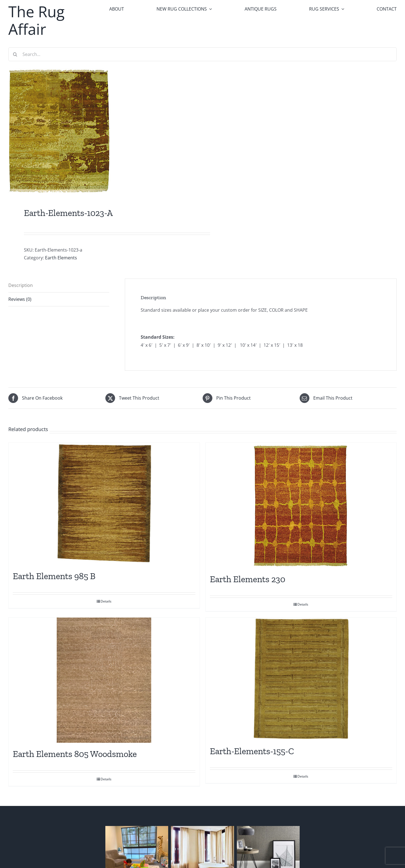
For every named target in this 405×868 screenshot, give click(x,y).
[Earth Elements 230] (301, 505)
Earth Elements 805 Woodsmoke (75, 754)
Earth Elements (61, 258)
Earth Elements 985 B (54, 576)
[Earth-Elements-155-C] (301, 679)
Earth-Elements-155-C (252, 751)
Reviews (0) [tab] (20, 299)
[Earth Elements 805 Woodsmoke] (104, 680)
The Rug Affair (36, 20)
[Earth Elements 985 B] (104, 504)
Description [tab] (21, 285)
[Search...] (202, 54)
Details (106, 601)
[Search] (15, 54)
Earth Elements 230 (248, 579)
